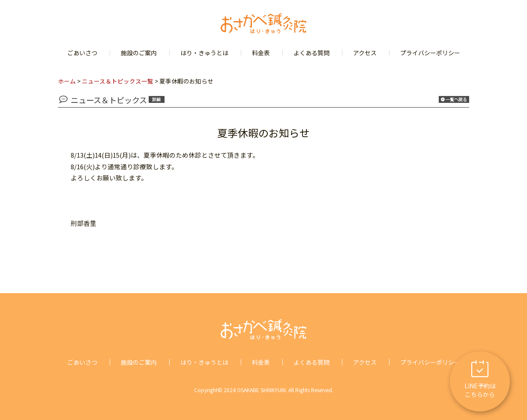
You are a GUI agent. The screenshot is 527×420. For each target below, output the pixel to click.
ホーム (67, 81)
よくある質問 (311, 53)
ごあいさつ (82, 53)
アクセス (365, 53)
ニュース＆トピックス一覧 (118, 81)
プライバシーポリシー (430, 53)
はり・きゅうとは (204, 53)
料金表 (261, 53)
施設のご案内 (139, 53)
